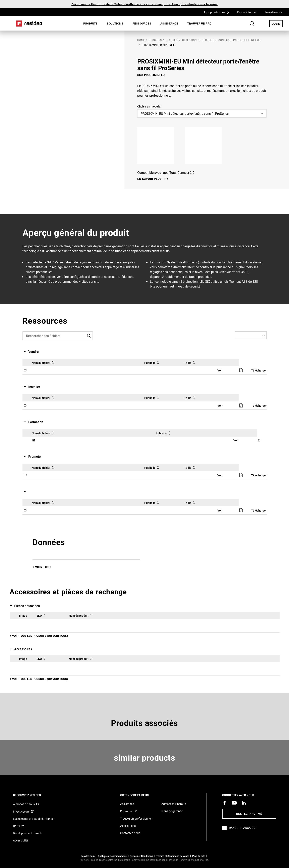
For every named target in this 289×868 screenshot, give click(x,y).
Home (29, 24)
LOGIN (277, 24)
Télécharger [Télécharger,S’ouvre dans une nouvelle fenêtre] (259, 370)
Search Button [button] (252, 24)
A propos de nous (218, 12)
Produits (90, 23)
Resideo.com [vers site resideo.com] (88, 856)
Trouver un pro (199, 23)
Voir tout (43, 567)
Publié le (152, 363)
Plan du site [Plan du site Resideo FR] (199, 856)
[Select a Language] (251, 335)
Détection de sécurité (198, 40)
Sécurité (172, 40)
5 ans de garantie (172, 811)
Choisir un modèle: (149, 106)
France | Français (243, 828)
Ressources (142, 23)
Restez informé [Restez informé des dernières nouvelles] (249, 814)
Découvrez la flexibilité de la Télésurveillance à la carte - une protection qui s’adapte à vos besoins (144, 4)
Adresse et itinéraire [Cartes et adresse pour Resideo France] (174, 804)
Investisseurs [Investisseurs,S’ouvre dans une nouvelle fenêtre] (274, 12)
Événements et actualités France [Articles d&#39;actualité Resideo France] (33, 819)
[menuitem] (90, 24)
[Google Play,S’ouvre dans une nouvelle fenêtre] (207, 145)
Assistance (169, 23)
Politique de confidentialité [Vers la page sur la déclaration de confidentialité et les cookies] (112, 856)
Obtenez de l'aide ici (140, 795)
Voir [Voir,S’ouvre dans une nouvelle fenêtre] (220, 370)
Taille (190, 363)
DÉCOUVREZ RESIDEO (32, 795)
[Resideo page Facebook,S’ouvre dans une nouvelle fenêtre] (225, 803)
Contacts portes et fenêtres (240, 40)
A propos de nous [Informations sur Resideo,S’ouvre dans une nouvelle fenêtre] (24, 804)
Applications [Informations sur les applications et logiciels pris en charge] (128, 826)
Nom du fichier (43, 363)
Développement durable (28, 833)
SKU (42, 615)
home (141, 40)
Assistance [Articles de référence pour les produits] (127, 804)
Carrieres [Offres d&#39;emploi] (19, 826)
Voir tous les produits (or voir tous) (40, 636)
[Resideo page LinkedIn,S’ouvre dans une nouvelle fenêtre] (244, 803)
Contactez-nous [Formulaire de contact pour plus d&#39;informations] (130, 833)
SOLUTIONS (115, 23)
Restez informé (246, 12)
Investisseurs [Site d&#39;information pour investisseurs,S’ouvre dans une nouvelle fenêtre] (21, 811)
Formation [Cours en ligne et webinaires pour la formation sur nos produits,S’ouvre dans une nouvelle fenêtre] (127, 811)
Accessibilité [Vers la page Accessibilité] (21, 840)
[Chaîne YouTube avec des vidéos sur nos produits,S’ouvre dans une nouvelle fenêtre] (234, 803)
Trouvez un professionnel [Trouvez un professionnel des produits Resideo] (136, 818)
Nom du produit (81, 615)
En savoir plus (150, 179)
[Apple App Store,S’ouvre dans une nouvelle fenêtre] (159, 145)
